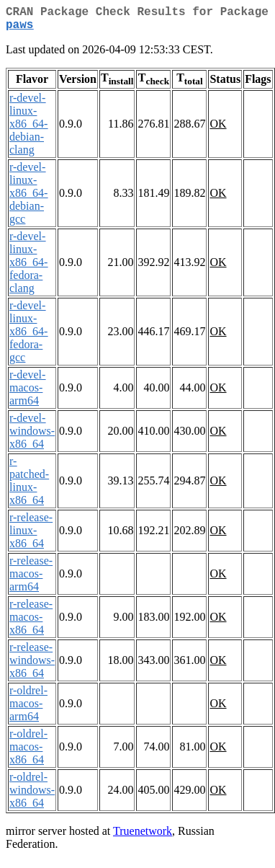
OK (218, 129)
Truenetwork (143, 837)
